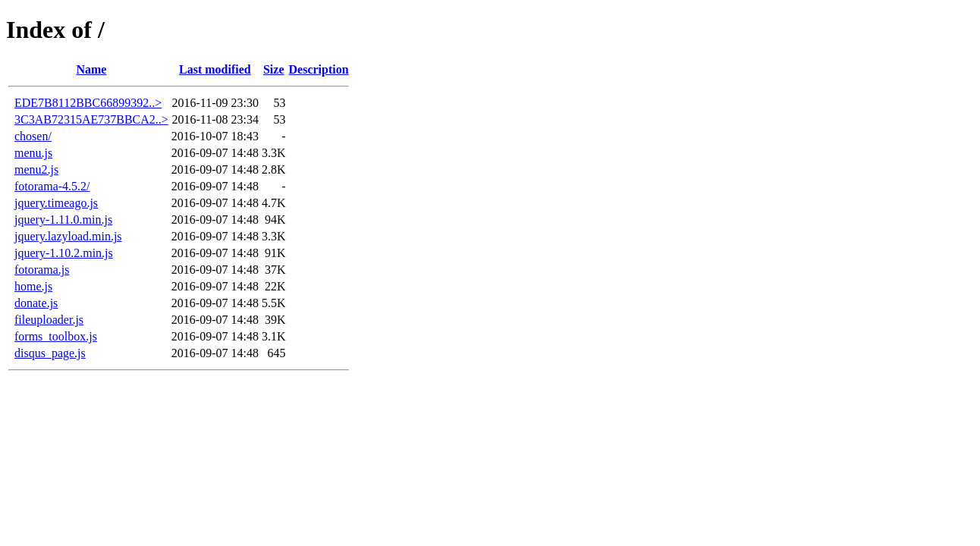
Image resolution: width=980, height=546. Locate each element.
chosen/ (33, 136)
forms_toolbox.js (56, 336)
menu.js (33, 153)
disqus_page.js (50, 353)
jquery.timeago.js (56, 203)
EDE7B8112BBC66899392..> (88, 103)
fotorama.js (42, 270)
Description (319, 69)
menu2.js (36, 169)
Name (91, 69)
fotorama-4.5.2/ (52, 186)
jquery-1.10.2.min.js (64, 253)
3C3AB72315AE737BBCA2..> (91, 119)
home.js (33, 286)
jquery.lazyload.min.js (68, 236)
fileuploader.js (49, 320)
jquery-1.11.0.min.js (63, 220)
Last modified (215, 69)
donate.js (36, 303)
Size (274, 69)
